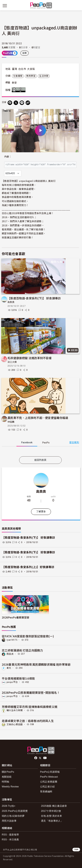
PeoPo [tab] (46, 443)
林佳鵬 (11, 422)
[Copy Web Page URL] (28, 103)
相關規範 (7, 777)
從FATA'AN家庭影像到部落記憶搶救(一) (28, 636)
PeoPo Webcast (49, 777)
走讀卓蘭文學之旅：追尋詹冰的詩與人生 (28, 721)
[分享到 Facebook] (10, 103)
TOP (76, 849)
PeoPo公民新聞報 (50, 772)
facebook (36, 758)
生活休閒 (44, 76)
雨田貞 (10, 654)
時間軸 (5, 782)
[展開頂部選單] (77, 6)
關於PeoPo (8, 772)
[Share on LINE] (22, 103)
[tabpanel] (40, 452)
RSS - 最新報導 (10, 835)
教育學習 (31, 76)
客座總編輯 (46, 791)
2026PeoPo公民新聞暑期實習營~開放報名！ (31, 692)
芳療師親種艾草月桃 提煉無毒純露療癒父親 (30, 707)
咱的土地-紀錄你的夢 (13, 816)
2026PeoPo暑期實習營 (15, 617)
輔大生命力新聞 (15, 710)
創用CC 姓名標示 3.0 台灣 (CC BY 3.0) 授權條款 (19, 90)
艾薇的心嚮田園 (15, 724)
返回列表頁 (40, 460)
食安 (14, 83)
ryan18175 (12, 640)
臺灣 (15, 69)
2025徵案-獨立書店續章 (54, 806)
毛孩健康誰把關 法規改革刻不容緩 (29, 358)
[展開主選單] (5, 6)
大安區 (31, 69)
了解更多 (41, 512)
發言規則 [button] (74, 442)
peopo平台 (12, 682)
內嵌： (8, 157)
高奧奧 (11, 302)
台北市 (22, 69)
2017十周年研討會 (51, 811)
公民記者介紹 (47, 787)
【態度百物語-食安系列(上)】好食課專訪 (28, 567)
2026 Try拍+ (9, 806)
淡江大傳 (12, 362)
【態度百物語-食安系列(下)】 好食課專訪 (34, 298)
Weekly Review (10, 787)
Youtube (45, 758)
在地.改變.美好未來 (51, 816)
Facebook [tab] (27, 442)
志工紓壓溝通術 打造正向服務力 (22, 650)
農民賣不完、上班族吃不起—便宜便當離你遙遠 (38, 418)
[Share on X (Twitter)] (16, 103)
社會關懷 (18, 76)
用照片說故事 (9, 821)
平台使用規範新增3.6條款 (18, 678)
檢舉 (25, 53)
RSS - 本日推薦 (10, 840)
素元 (9, 668)
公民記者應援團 (49, 782)
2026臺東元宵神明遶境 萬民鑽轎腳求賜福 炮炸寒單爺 (36, 664)
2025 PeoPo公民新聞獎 (15, 811)
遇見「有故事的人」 (52, 821)
